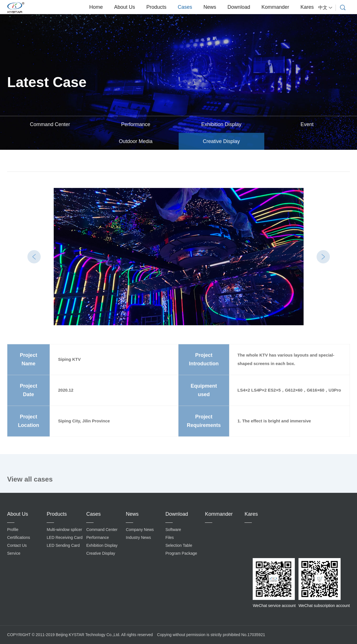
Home (96, 7)
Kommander (275, 7)
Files (170, 537)
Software (173, 530)
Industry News (138, 537)
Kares (307, 7)
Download (239, 7)
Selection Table (179, 545)
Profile (13, 530)
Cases (185, 7)
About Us (125, 7)
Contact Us (17, 545)
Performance (136, 125)
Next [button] (323, 257)
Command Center (50, 125)
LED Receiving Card (65, 537)
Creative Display (221, 142)
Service (14, 553)
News (210, 7)
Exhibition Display (221, 125)
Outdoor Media (136, 142)
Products (156, 7)
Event (307, 125)
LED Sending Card (63, 545)
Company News (140, 530)
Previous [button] (34, 257)
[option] (179, 257)
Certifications (19, 537)
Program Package (181, 553)
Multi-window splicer (64, 530)
